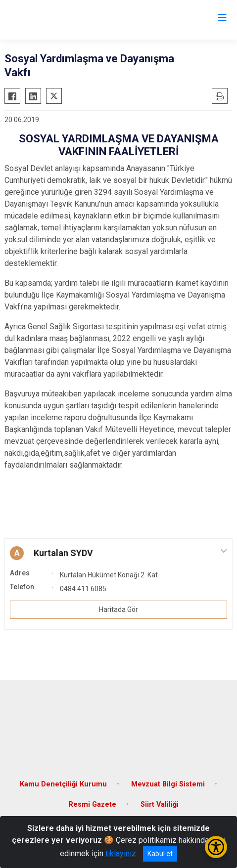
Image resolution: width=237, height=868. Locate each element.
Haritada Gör (118, 609)
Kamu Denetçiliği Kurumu (63, 784)
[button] (118, 553)
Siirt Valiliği (160, 804)
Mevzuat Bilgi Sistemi (168, 784)
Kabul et (160, 854)
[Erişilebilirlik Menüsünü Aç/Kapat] (216, 847)
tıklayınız (121, 853)
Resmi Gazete (92, 804)
